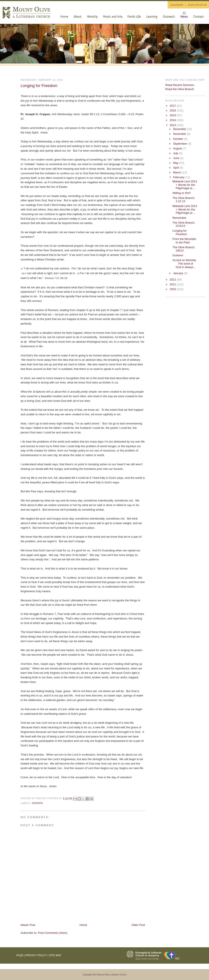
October (179, 139)
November (180, 134)
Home (83, 925)
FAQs (20, 955)
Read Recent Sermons (180, 85)
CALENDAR (177, 5)
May (176, 163)
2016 (173, 110)
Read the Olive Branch (180, 89)
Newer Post (28, 925)
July (176, 153)
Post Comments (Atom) (53, 933)
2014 (173, 120)
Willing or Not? (182, 193)
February (179, 177)
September (180, 144)
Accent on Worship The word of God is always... (185, 263)
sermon (38, 803)
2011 (173, 284)
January (179, 273)
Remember (179, 218)
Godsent (178, 255)
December (180, 129)
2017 (173, 106)
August (178, 148)
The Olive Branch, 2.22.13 (184, 200)
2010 (173, 289)
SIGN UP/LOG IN (197, 5)
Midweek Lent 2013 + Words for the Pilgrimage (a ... (185, 185)
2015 (173, 115)
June (177, 158)
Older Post (138, 925)
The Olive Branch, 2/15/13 (184, 224)
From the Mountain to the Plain (184, 241)
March (177, 172)
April (176, 168)
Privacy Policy (36, 955)
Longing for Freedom (39, 86)
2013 (173, 125)
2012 (173, 280)
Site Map (55, 955)
